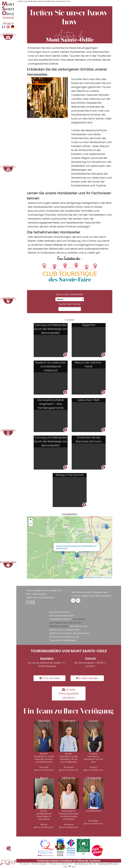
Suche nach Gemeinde (70, 294)
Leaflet (86, 578)
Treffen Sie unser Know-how (58, 1)
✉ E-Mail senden (87, 678)
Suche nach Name (70, 304)
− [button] (31, 524)
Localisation (70, 514)
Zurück (27, 1)
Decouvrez (38, 1)
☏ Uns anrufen (49, 678)
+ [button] (31, 520)
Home (20, 1)
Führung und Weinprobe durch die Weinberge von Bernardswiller (76, 547)
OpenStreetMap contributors (101, 578)
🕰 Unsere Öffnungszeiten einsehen (69, 694)
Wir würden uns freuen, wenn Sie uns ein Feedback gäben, (67, 623)
